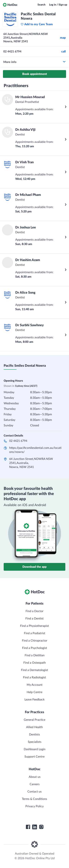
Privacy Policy (34, 806)
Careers (35, 784)
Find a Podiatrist (35, 633)
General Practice (34, 720)
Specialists (35, 742)
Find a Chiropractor (35, 641)
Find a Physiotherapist (34, 626)
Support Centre (34, 757)
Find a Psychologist (35, 648)
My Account (35, 685)
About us (35, 777)
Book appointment (35, 74)
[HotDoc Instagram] (41, 827)
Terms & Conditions (34, 799)
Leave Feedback (34, 700)
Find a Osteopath (35, 663)
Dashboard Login (35, 749)
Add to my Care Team (37, 24)
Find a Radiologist (34, 677)
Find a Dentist (34, 619)
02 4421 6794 (18, 441)
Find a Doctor (34, 611)
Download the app (34, 567)
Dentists (34, 735)
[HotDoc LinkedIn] (35, 827)
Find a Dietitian (35, 655)
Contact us (34, 792)
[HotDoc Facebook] (28, 827)
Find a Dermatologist (34, 670)
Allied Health (34, 727)
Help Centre (34, 692)
